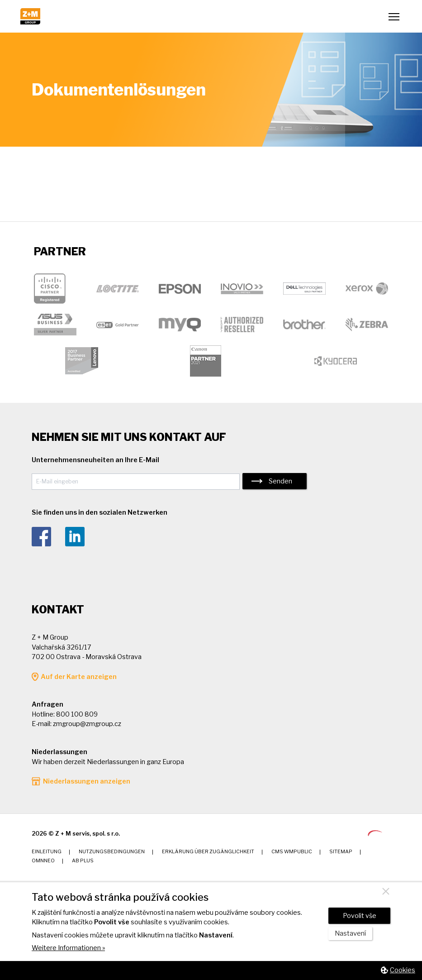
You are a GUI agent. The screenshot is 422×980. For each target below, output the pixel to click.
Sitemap (341, 852)
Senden (280, 481)
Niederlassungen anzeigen (87, 781)
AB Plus (83, 861)
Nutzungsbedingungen (112, 852)
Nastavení (350, 933)
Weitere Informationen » (68, 948)
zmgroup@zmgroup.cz (87, 724)
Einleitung (47, 852)
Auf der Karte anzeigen (79, 677)
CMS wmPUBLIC (292, 852)
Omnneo (43, 861)
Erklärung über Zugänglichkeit (208, 852)
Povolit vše (360, 916)
